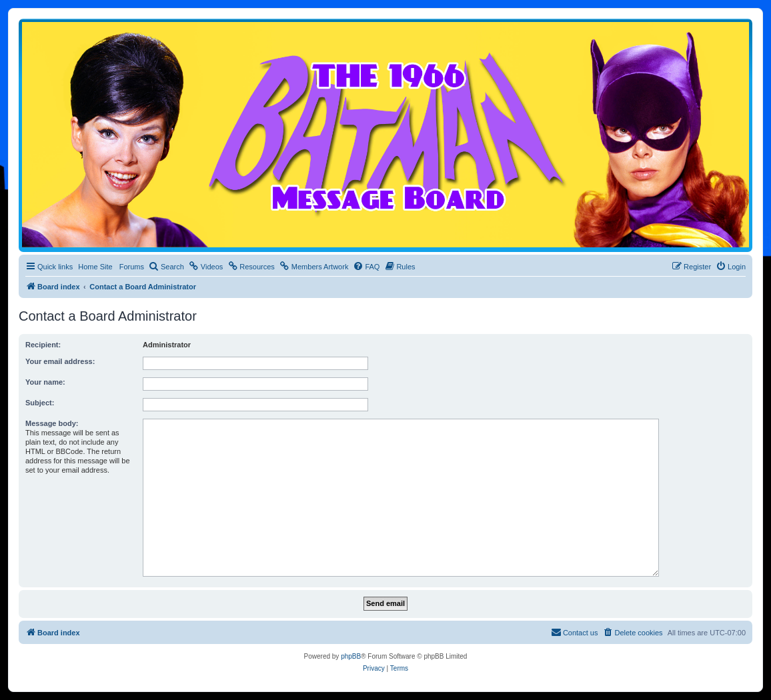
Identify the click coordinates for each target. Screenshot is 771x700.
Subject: (40, 403)
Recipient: (43, 345)
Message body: (52, 423)
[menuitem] (166, 267)
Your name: (45, 382)
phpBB (351, 656)
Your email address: (60, 361)
